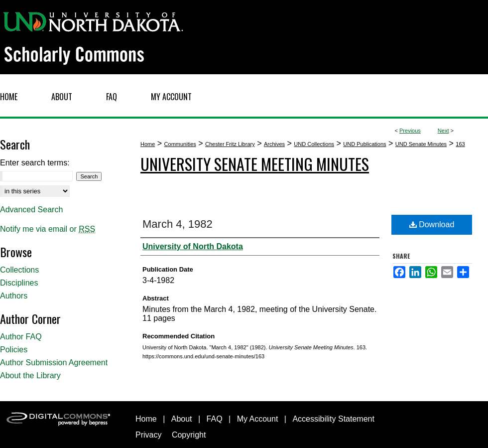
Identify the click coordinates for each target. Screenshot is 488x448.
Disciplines (19, 283)
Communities (180, 144)
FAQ (215, 419)
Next (443, 131)
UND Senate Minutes (421, 144)
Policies (14, 350)
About (182, 419)
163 (460, 144)
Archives (274, 144)
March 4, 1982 (178, 224)
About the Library (30, 375)
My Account (258, 419)
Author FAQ (21, 337)
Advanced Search (31, 210)
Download (432, 224)
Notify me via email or (48, 229)
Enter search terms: (35, 163)
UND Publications (365, 144)
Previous (410, 131)
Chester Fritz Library (230, 144)
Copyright (189, 435)
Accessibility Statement (333, 419)
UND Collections (314, 144)
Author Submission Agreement (54, 363)
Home (148, 144)
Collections (19, 270)
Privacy (148, 435)
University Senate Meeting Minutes (255, 164)
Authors (14, 296)
